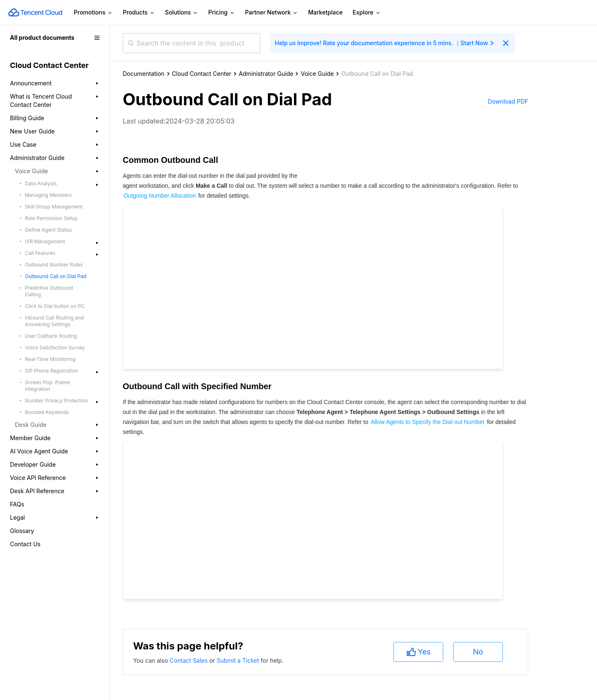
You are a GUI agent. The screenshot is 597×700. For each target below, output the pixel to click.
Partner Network (272, 13)
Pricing (222, 13)
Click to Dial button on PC (55, 306)
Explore (367, 13)
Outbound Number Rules (54, 265)
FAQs (17, 504)
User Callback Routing (51, 336)
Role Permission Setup (51, 218)
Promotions (93, 13)
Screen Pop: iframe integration (47, 386)
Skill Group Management (54, 207)
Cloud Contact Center (202, 74)
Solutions (182, 13)
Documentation (144, 74)
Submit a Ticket (238, 660)
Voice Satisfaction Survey (55, 348)
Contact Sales (189, 660)
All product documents (42, 38)
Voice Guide (317, 74)
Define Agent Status (48, 230)
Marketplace (325, 12)
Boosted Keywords (47, 412)
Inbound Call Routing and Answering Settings (54, 321)
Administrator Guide (266, 74)
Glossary (22, 531)
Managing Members (48, 195)
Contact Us (25, 544)
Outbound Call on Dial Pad (56, 276)
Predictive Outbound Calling (49, 291)
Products (139, 13)
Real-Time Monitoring (50, 359)
